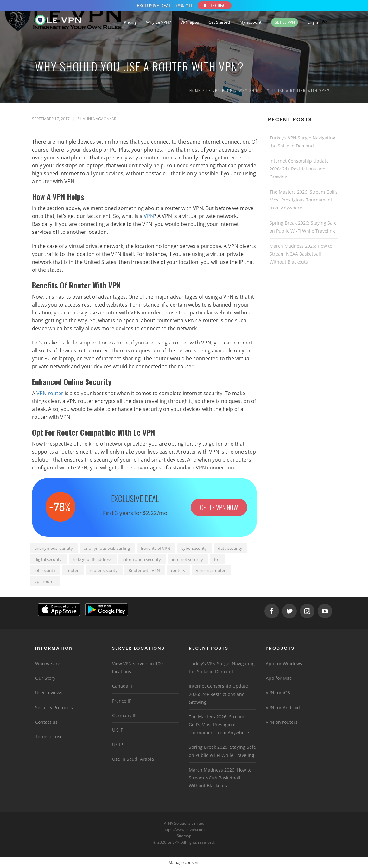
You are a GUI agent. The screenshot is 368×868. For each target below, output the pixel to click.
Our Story (45, 678)
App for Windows (284, 663)
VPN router (50, 393)
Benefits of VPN (156, 548)
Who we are (48, 663)
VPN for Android (283, 707)
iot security (45, 570)
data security (230, 548)
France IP (122, 701)
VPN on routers (282, 722)
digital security (48, 559)
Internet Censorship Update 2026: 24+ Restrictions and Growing (299, 169)
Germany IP (124, 715)
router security (104, 570)
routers (178, 570)
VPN (149, 216)
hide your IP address (92, 559)
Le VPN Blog (220, 90)
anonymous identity (54, 548)
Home (195, 90)
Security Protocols (54, 707)
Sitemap (184, 836)
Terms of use (49, 737)
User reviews (49, 693)
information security (142, 559)
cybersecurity (194, 548)
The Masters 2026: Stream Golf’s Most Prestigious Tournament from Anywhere (304, 200)
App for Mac (279, 678)
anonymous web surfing (107, 548)
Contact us (46, 722)
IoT (217, 559)
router (73, 570)
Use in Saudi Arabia (133, 759)
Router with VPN (144, 570)
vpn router (45, 581)
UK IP (118, 730)
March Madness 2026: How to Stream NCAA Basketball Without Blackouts (301, 254)
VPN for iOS (278, 693)
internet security (187, 559)
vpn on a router (211, 570)
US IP (117, 744)
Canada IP (123, 686)
